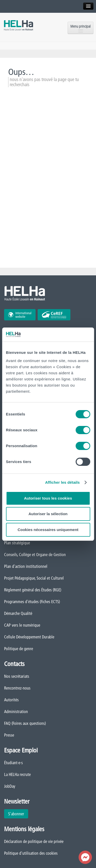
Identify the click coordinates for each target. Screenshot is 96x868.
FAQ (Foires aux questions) (25, 723)
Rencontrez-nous (17, 688)
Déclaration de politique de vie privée (34, 841)
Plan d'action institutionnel (26, 566)
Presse (9, 735)
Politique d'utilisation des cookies (31, 853)
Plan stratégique (17, 543)
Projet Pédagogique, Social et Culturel (34, 578)
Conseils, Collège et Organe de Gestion (35, 555)
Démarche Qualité (18, 613)
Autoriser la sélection (48, 514)
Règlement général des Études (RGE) (33, 590)
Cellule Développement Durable (29, 637)
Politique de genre (19, 649)
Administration (16, 712)
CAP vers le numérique (22, 625)
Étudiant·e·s (13, 763)
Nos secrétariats (17, 676)
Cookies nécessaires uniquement (48, 530)
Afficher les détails (62, 482)
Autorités (11, 700)
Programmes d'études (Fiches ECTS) (32, 602)
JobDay (10, 786)
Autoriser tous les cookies (48, 498)
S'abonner (16, 814)
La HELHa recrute (17, 774)
